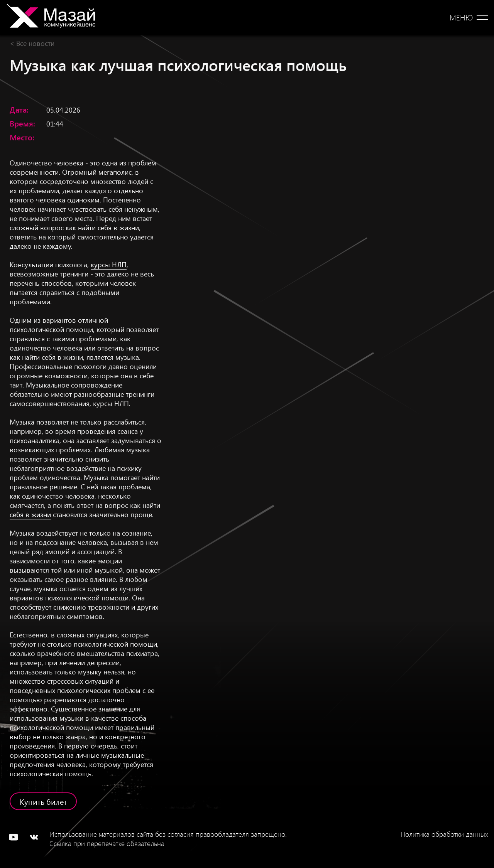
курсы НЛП (109, 264)
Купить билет (43, 801)
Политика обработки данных (444, 834)
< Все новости (32, 43)
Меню (461, 17)
